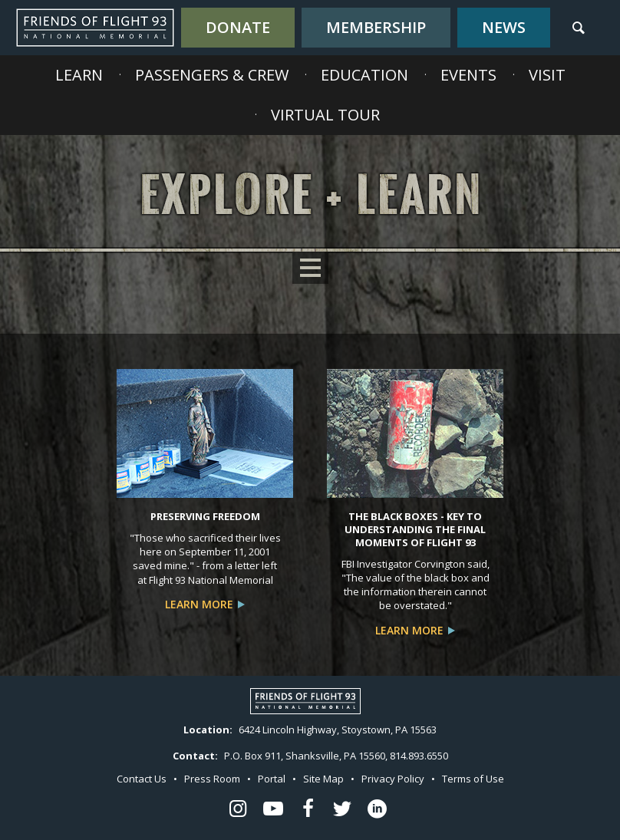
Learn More (199, 604)
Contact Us (142, 779)
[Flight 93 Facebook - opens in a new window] (308, 810)
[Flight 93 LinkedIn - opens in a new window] (378, 810)
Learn (79, 75)
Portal (272, 779)
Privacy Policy (393, 779)
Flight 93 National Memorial (95, 28)
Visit (547, 75)
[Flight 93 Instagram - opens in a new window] (238, 810)
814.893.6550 (419, 756)
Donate (238, 27)
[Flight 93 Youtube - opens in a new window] (272, 810)
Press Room (212, 779)
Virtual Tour (325, 115)
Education (364, 75)
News (504, 27)
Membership (376, 27)
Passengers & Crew (212, 75)
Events (468, 75)
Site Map (323, 779)
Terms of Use (473, 779)
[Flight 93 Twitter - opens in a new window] (342, 810)
